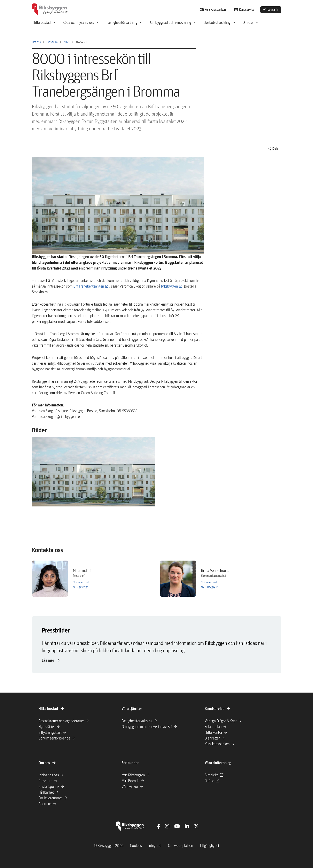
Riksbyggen (169, 286)
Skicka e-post (81, 582)
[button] (93, 472)
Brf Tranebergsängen (89, 286)
